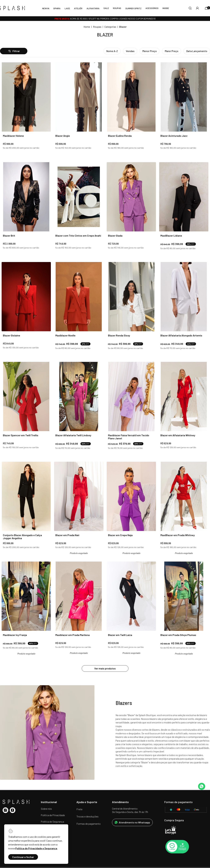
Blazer (123, 27)
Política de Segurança (52, 822)
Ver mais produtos (105, 668)
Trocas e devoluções (87, 816)
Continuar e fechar (23, 857)
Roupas (117, 8)
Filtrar (14, 51)
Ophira (57, 8)
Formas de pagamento (89, 824)
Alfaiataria (93, 8)
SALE (106, 8)
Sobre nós (46, 809)
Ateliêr (78, 8)
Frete (79, 809)
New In (46, 8)
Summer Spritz (133, 8)
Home (87, 27)
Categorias (110, 27)
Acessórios (152, 8)
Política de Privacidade (53, 815)
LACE (67, 8)
